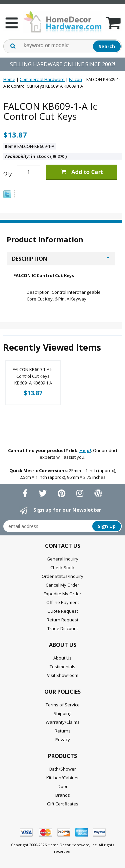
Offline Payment (63, 602)
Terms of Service (63, 705)
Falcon (75, 79)
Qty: (8, 173)
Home (9, 79)
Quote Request (63, 611)
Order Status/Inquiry (62, 576)
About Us (62, 658)
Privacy (63, 740)
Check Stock (62, 568)
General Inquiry (62, 559)
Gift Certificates (63, 804)
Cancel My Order (62, 585)
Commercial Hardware (42, 79)
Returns (63, 731)
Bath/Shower (63, 769)
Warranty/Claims (63, 722)
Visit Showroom (63, 675)
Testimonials (62, 667)
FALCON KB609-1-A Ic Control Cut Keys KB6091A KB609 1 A (33, 376)
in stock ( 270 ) (36, 156)
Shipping (62, 713)
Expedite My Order (62, 594)
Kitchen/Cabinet (62, 778)
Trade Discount (63, 628)
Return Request (62, 620)
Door (63, 786)
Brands (63, 795)
